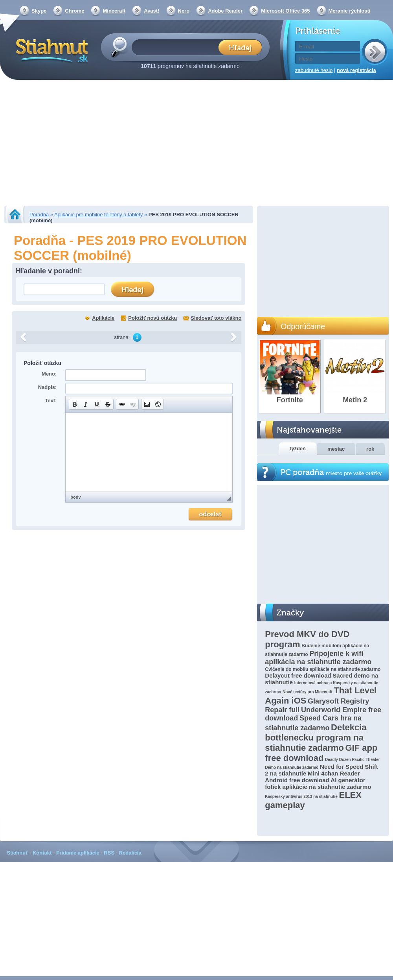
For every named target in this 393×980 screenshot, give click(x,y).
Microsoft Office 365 (285, 11)
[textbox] (177, 47)
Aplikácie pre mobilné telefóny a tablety (98, 215)
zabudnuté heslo (314, 70)
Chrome (74, 11)
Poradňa (39, 215)
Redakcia (130, 853)
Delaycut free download (298, 675)
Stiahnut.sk (51, 50)
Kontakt (42, 853)
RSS (109, 853)
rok (370, 449)
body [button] (75, 497)
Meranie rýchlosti (350, 11)
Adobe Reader (225, 11)
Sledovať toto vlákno (216, 318)
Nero (184, 11)
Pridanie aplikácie (78, 853)
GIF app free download (321, 753)
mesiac (336, 449)
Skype (39, 11)
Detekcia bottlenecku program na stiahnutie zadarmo (316, 738)
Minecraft (114, 11)
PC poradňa (331, 472)
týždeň (298, 449)
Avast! (152, 11)
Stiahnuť (18, 853)
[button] (75, 404)
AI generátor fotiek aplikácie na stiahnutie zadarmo (318, 783)
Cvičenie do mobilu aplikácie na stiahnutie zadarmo (323, 669)
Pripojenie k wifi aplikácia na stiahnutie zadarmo (318, 658)
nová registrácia (356, 70)
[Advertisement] (197, 144)
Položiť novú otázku (152, 318)
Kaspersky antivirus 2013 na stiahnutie (301, 797)
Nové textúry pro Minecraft (308, 692)
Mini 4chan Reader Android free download (312, 777)
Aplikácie (103, 318)
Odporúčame (303, 326)
